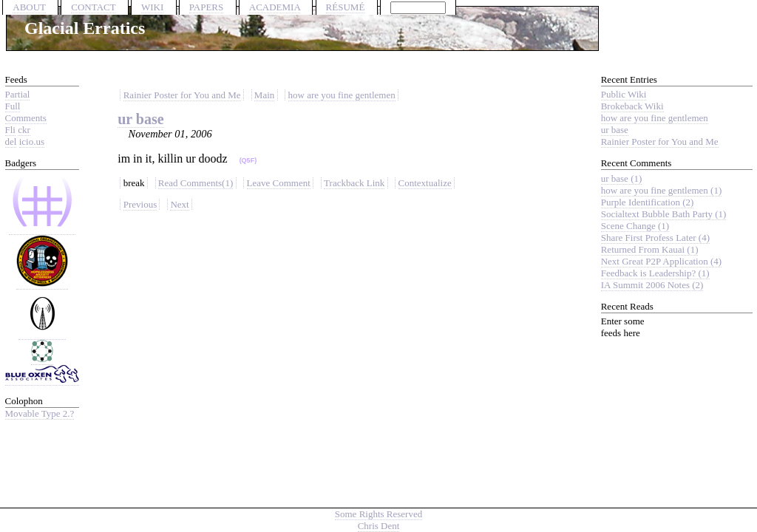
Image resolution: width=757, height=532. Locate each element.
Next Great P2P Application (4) (661, 261)
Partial (18, 94)
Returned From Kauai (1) (650, 249)
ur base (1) (622, 178)
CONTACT (93, 7)
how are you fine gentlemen (342, 95)
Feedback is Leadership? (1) (655, 273)
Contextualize (425, 183)
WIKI (152, 7)
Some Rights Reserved (378, 514)
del (11, 141)
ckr (24, 130)
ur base (140, 119)
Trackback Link (354, 183)
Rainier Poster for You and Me (182, 95)
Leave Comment (279, 183)
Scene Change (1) (635, 226)
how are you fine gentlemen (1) (662, 190)
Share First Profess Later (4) (655, 238)
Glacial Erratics (85, 28)
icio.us (32, 141)
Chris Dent (379, 526)
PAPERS (207, 7)
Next (179, 204)
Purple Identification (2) (648, 202)
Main (264, 95)
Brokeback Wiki (632, 106)
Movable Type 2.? (40, 413)
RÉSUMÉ (346, 7)
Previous (140, 204)
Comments (26, 118)
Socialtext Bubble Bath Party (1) (664, 214)
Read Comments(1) (196, 183)
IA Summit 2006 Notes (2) (652, 285)
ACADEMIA (275, 7)
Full (13, 106)
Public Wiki (624, 94)
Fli (10, 130)
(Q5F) (248, 160)
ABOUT (29, 7)
